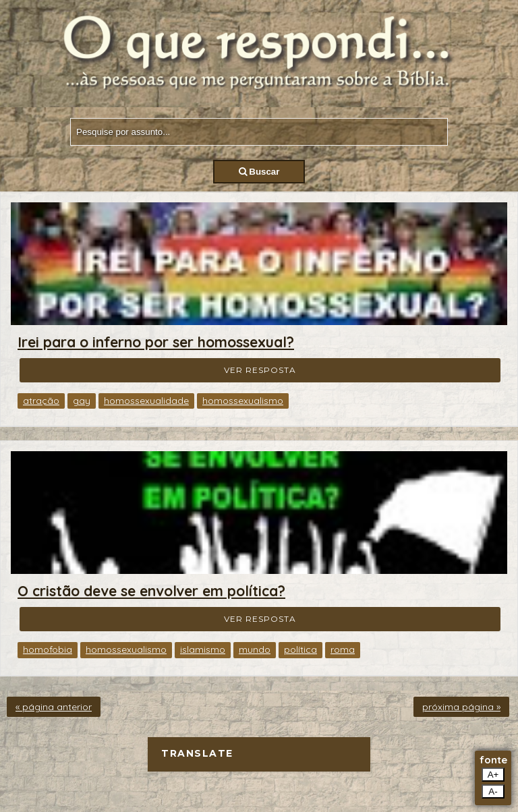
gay (82, 401)
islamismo (203, 649)
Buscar (259, 172)
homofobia (48, 649)
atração (41, 401)
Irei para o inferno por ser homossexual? (156, 342)
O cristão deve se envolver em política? (151, 591)
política (300, 649)
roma (343, 649)
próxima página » (461, 707)
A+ (493, 775)
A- (493, 791)
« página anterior (54, 707)
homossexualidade (146, 401)
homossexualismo (243, 401)
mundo (255, 649)
